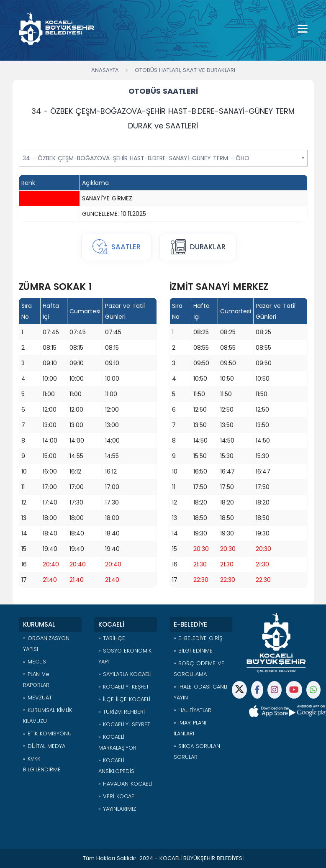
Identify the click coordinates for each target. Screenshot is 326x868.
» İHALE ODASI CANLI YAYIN (200, 692)
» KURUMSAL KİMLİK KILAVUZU (47, 716)
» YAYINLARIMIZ (117, 809)
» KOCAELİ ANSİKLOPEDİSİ (117, 766)
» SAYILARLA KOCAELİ (125, 674)
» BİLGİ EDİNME (193, 651)
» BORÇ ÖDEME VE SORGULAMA (199, 669)
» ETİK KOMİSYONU (47, 734)
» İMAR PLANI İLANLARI (190, 728)
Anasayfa (105, 70)
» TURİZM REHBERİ (122, 712)
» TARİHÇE (112, 638)
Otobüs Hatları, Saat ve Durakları (185, 70)
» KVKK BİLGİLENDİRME (42, 764)
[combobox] (163, 158)
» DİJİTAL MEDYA (44, 746)
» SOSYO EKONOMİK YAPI (125, 656)
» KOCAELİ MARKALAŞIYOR (117, 742)
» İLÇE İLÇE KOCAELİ (124, 699)
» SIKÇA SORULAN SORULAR (197, 751)
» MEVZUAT (37, 698)
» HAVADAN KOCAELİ (125, 784)
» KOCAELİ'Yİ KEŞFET (124, 687)
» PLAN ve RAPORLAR (36, 680)
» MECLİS (35, 662)
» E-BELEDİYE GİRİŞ (198, 638)
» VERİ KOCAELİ (118, 796)
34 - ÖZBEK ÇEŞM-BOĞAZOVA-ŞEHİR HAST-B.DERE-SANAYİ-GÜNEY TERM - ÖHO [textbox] (136, 158)
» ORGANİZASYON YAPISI (46, 644)
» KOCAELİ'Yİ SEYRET (124, 724)
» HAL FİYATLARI (193, 710)
